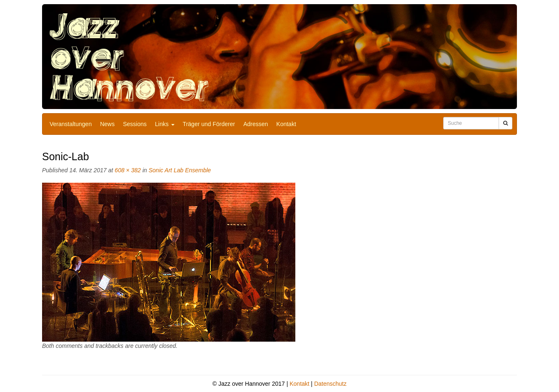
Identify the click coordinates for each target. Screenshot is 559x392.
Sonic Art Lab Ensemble (180, 170)
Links (165, 124)
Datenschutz (330, 384)
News (107, 124)
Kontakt (286, 124)
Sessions (135, 124)
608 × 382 (128, 170)
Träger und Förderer (209, 124)
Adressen (256, 124)
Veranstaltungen (71, 124)
